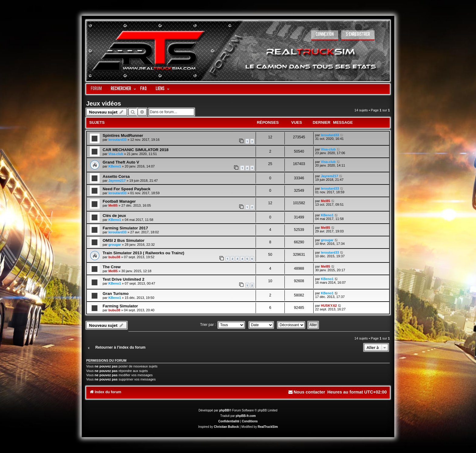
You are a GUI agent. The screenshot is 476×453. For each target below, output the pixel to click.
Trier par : (222, 325)
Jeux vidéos (104, 103)
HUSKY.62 (329, 306)
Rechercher (121, 89)
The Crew (112, 267)
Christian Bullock (226, 427)
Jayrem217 (117, 181)
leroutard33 (117, 140)
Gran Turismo (116, 294)
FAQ (143, 89)
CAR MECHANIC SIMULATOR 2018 (136, 150)
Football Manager (119, 201)
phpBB (224, 410)
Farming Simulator (120, 306)
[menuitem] (325, 35)
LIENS (160, 89)
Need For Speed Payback (127, 189)
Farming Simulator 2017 (125, 228)
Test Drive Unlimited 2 (124, 279)
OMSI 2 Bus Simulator (124, 240)
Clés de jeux (114, 216)
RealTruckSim (268, 427)
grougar (115, 245)
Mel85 (113, 205)
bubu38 (114, 257)
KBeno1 (115, 166)
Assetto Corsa (116, 176)
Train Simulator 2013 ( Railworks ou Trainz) (143, 253)
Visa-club (116, 154)
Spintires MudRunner (123, 135)
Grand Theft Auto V (121, 162)
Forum (96, 89)
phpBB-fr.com (246, 416)
